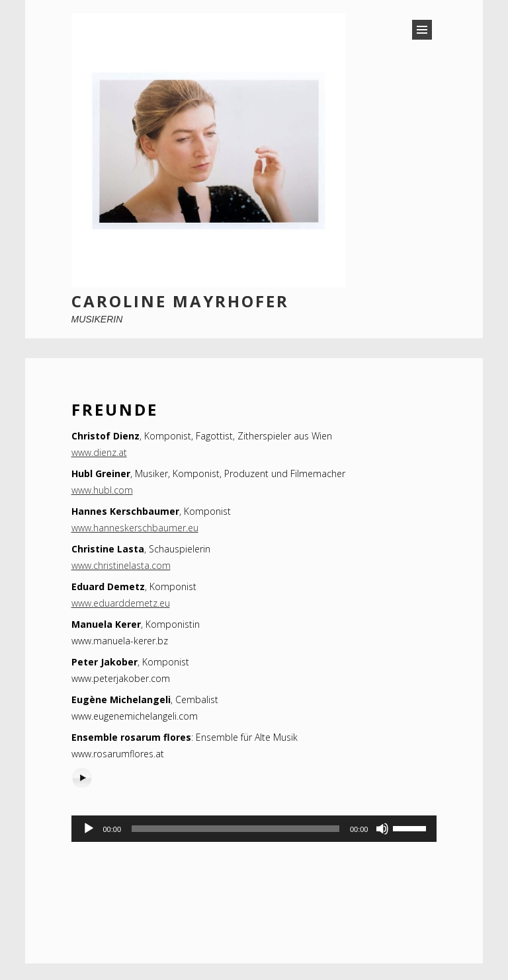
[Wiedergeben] (89, 829)
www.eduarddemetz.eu (121, 603)
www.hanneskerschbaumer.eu (135, 528)
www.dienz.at (99, 452)
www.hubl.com (102, 490)
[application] (254, 829)
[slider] (235, 829)
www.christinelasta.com (121, 565)
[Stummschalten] (382, 829)
